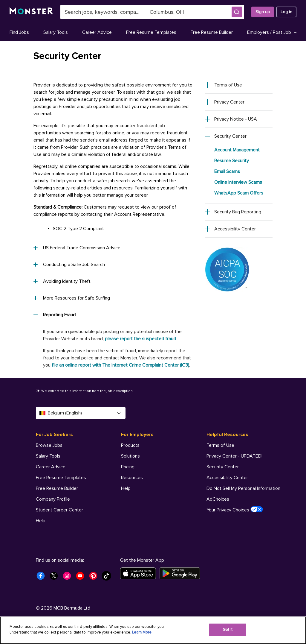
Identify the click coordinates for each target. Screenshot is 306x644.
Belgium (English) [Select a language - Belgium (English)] (81, 413)
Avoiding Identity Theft (62, 281)
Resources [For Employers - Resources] (132, 478)
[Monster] (31, 12)
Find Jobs (19, 32)
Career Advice (97, 32)
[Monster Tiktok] (108, 578)
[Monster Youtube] (82, 578)
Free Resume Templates (151, 32)
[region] (153, 630)
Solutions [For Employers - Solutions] (130, 456)
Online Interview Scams (238, 182)
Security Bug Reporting (238, 212)
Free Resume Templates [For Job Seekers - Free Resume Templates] (61, 478)
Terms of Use (228, 85)
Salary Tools (56, 32)
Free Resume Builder (212, 32)
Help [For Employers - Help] (126, 488)
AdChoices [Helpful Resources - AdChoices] (218, 499)
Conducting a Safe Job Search (69, 265)
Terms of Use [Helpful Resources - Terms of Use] (220, 445)
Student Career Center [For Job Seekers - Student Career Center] (59, 510)
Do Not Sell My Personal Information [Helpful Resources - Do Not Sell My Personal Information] (243, 488)
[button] (237, 12)
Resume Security (232, 161)
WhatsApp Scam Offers (239, 193)
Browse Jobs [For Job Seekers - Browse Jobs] (49, 445)
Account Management (237, 150)
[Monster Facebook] (42, 578)
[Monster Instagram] (69, 578)
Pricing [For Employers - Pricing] (128, 467)
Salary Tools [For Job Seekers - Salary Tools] (48, 456)
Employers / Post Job (273, 32)
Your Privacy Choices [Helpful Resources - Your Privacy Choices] (235, 510)
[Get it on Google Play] (182, 573)
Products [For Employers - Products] (130, 445)
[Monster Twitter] (56, 578)
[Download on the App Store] (140, 573)
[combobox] (103, 12)
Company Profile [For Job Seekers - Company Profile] (53, 499)
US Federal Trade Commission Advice (77, 248)
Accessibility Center (235, 229)
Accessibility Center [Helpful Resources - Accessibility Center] (227, 478)
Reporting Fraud (55, 315)
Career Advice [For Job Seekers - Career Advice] (51, 467)
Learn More (142, 632)
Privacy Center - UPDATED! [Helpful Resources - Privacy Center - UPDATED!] (234, 456)
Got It (228, 630)
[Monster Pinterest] (95, 578)
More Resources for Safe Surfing (72, 298)
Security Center (230, 136)
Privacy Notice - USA (236, 119)
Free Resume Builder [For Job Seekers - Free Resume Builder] (57, 488)
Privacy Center (229, 102)
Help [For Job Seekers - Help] (41, 521)
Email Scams (227, 171)
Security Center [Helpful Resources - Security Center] (223, 467)
